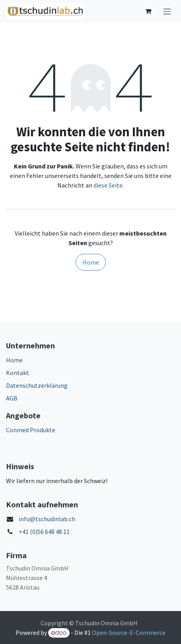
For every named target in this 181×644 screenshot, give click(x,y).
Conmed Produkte (31, 430)
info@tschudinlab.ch (47, 519)
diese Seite (108, 185)
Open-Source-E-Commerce (129, 632)
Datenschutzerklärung (37, 385)
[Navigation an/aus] (167, 11)
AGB (12, 398)
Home (91, 262)
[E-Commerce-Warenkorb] (148, 11)
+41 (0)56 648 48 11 (44, 532)
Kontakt (18, 373)
